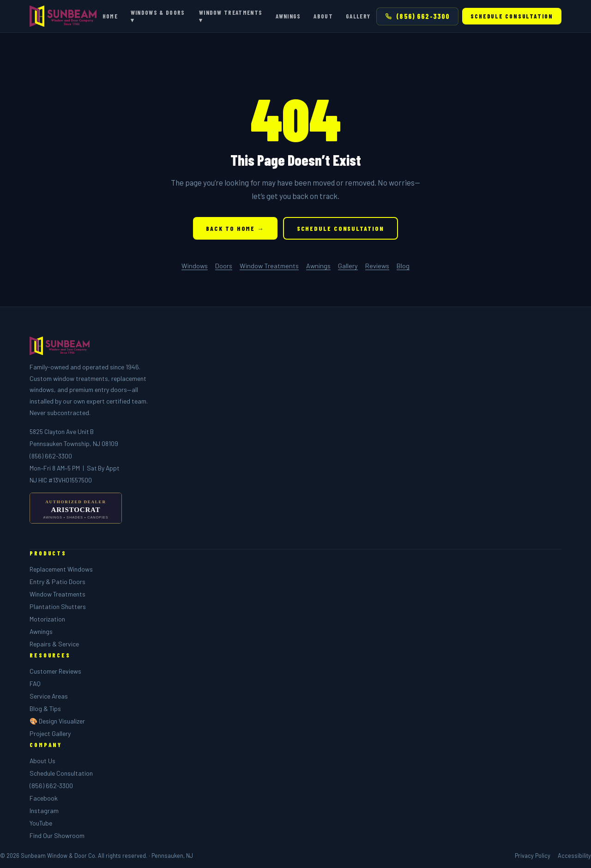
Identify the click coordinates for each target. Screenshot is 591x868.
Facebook (44, 798)
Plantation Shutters (58, 606)
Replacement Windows (61, 569)
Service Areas (49, 696)
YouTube (41, 823)
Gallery (358, 16)
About (323, 16)
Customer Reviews (55, 671)
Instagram (44, 811)
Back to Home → (235, 228)
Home (110, 16)
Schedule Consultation (512, 16)
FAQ (35, 684)
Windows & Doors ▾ (158, 16)
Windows (195, 266)
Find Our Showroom (57, 835)
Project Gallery (50, 733)
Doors (224, 266)
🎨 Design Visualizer (57, 721)
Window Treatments (269, 266)
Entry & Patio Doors (57, 582)
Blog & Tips (45, 708)
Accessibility (574, 856)
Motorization (47, 619)
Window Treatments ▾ (231, 16)
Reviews (377, 266)
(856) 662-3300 (417, 16)
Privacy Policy (533, 856)
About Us (42, 761)
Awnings (288, 16)
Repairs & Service (54, 644)
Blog (403, 266)
